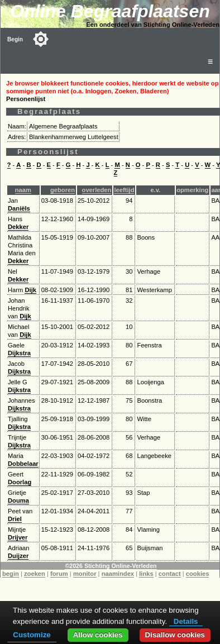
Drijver (18, 537)
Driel (15, 519)
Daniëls (19, 208)
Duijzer (18, 556)
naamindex (118, 574)
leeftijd (124, 190)
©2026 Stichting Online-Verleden (111, 566)
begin (11, 574)
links (146, 574)
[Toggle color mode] (41, 39)
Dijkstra (19, 353)
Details (186, 621)
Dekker (18, 227)
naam (23, 190)
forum (59, 574)
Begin (15, 39)
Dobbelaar (23, 464)
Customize (32, 635)
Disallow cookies (175, 635)
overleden (97, 190)
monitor (85, 574)
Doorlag (20, 482)
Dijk (30, 290)
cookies (198, 574)
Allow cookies (98, 635)
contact (170, 574)
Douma (18, 500)
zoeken (35, 574)
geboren (63, 190)
